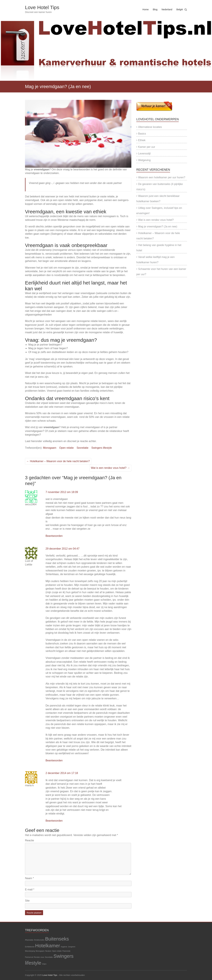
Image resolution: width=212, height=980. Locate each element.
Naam (29, 878)
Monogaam (50, 448)
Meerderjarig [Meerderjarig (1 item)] (30, 951)
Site (27, 901)
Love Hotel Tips (42, 7)
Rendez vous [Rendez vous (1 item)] (39, 957)
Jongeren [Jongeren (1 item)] (72, 947)
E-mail (30, 890)
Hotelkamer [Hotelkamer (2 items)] (48, 946)
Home (146, 9)
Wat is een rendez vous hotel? (110, 468)
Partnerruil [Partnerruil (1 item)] (29, 957)
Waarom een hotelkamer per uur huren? (162, 177)
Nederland (167, 9)
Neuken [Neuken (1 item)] (48, 951)
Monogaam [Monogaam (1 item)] (40, 951)
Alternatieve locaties (150, 127)
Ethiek (142, 140)
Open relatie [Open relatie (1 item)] (57, 951)
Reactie (29, 840)
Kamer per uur (147, 147)
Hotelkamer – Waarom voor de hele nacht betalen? (58, 461)
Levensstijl (144, 154)
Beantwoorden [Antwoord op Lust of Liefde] (54, 760)
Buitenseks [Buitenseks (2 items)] (57, 939)
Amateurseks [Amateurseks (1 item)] (39, 940)
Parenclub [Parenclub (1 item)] (66, 951)
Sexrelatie (83, 448)
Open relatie (66, 448)
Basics (142, 134)
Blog (155, 9)
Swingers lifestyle (102, 448)
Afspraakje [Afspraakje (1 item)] (29, 940)
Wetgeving (144, 160)
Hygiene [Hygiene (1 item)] (64, 947)
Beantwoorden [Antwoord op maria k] (54, 821)
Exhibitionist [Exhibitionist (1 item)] (30, 947)
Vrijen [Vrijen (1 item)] (44, 964)
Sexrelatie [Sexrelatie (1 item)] (49, 957)
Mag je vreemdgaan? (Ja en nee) (158, 227)
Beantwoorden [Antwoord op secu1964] (54, 536)
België (180, 9)
